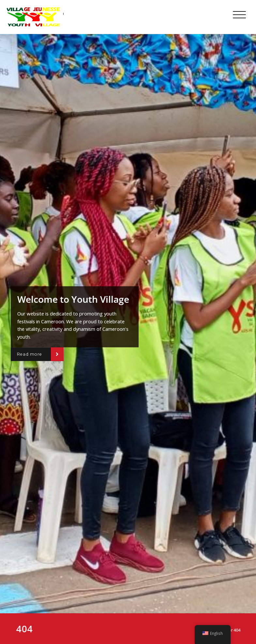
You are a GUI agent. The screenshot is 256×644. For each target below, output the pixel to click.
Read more (30, 354)
